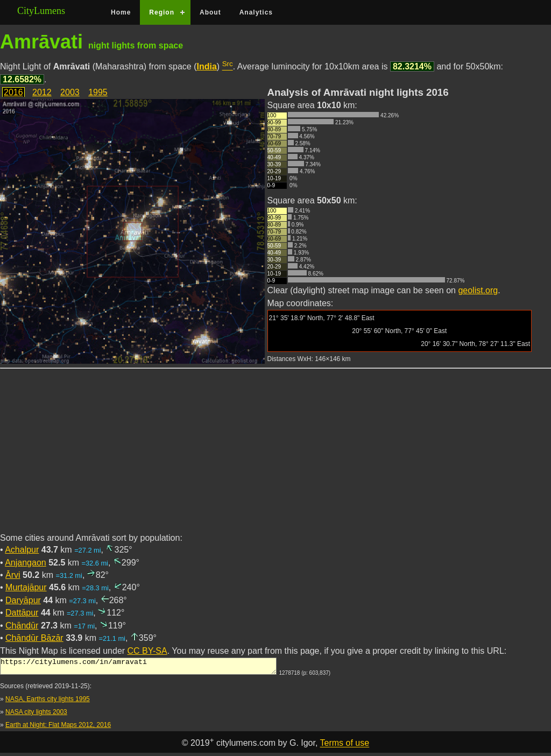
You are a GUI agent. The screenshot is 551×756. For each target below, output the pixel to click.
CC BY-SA (147, 651)
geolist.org (478, 290)
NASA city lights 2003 (36, 715)
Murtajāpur (26, 587)
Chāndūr (22, 626)
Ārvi (13, 575)
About (210, 12)
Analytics (256, 12)
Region (162, 12)
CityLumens (41, 11)
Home (121, 12)
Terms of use (345, 747)
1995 (98, 92)
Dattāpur (22, 613)
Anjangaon (26, 563)
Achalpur (22, 550)
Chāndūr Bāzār (34, 638)
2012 (42, 92)
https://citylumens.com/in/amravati (138, 668)
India (207, 66)
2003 (70, 92)
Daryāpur (23, 600)
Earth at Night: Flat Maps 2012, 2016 (58, 728)
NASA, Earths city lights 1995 (48, 702)
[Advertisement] (275, 457)
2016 (13, 92)
